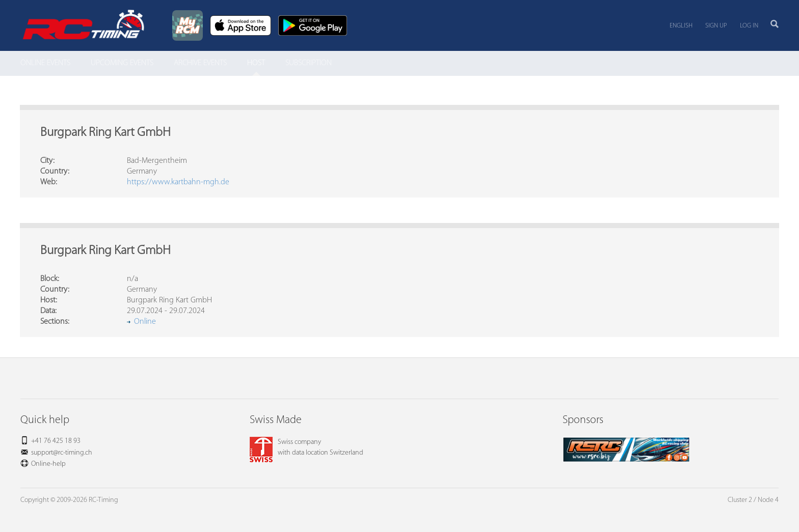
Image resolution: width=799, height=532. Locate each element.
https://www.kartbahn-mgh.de (178, 182)
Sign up (716, 26)
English (681, 26)
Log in (749, 26)
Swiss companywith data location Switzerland (307, 447)
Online (145, 322)
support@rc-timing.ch (62, 453)
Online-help (48, 464)
